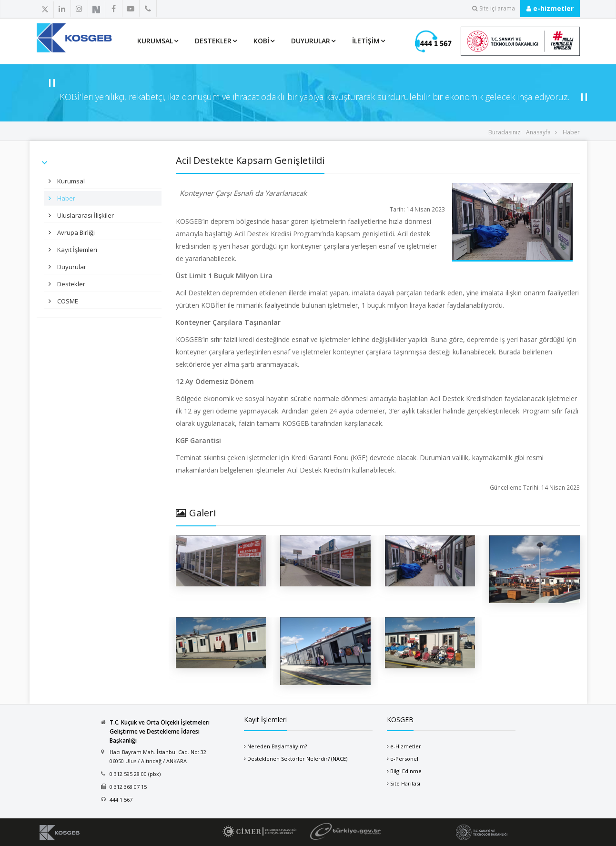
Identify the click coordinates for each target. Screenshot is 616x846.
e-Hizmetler (406, 746)
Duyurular (311, 41)
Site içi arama (494, 8)
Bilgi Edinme (406, 771)
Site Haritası (405, 783)
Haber (571, 132)
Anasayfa (538, 132)
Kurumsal (155, 41)
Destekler (213, 41)
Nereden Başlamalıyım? (277, 746)
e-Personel (404, 759)
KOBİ (261, 41)
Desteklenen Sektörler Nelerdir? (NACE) (297, 759)
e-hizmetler (550, 8)
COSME (67, 301)
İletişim (366, 41)
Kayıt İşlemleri (76, 250)
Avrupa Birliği (75, 232)
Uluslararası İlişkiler (85, 215)
